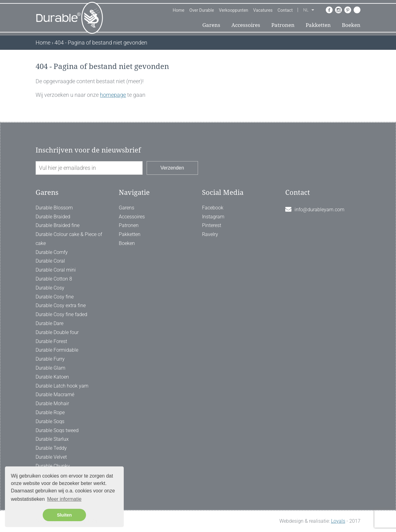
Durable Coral (50, 261)
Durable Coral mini (56, 270)
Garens (211, 25)
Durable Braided (53, 217)
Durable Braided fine (58, 225)
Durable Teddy (51, 448)
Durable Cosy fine (55, 297)
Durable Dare (49, 323)
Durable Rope (50, 412)
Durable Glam (50, 368)
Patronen (283, 25)
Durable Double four (57, 332)
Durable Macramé (55, 395)
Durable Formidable (57, 350)
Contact (285, 10)
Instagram (213, 217)
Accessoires (246, 25)
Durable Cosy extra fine (61, 305)
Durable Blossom (54, 208)
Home (179, 10)
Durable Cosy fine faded (61, 314)
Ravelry (210, 234)
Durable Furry (50, 359)
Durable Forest (51, 341)
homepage (113, 95)
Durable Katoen (52, 377)
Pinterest (212, 225)
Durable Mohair (52, 403)
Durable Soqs (50, 421)
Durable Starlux (52, 439)
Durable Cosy (50, 288)
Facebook (213, 208)
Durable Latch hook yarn (62, 386)
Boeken (351, 25)
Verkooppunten (234, 10)
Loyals (338, 521)
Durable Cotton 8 (54, 279)
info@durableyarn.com (319, 210)
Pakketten (318, 25)
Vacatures (263, 10)
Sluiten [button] (64, 515)
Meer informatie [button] (64, 499)
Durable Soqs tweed (57, 430)
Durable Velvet (51, 457)
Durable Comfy (52, 252)
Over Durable (202, 10)
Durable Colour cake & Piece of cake (69, 239)
